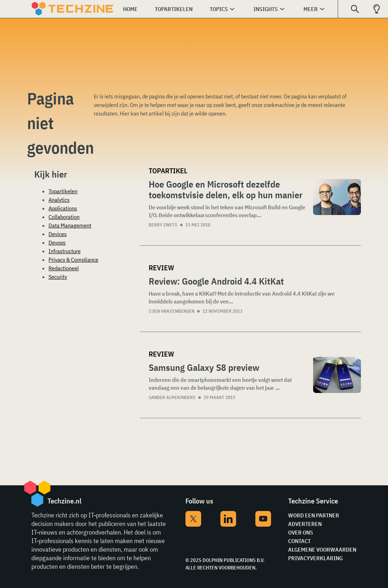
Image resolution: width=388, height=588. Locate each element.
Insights (266, 9)
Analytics (59, 200)
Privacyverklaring (315, 558)
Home (130, 9)
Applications (63, 208)
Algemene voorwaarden (322, 549)
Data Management (70, 225)
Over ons (301, 532)
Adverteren (305, 524)
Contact (299, 541)
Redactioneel (64, 268)
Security (58, 277)
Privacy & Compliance (73, 260)
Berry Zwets (163, 225)
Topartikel (168, 171)
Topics (219, 9)
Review (161, 268)
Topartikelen (174, 9)
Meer (311, 9)
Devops (57, 242)
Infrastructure (65, 251)
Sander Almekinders (172, 397)
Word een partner (314, 515)
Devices (58, 234)
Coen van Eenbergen (172, 311)
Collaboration (64, 217)
